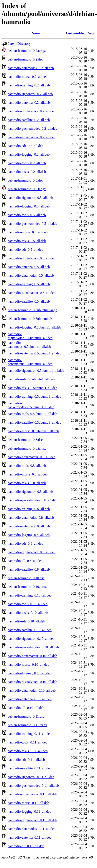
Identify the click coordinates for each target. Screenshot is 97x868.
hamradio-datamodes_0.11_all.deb (32, 829)
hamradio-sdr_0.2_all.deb (25, 146)
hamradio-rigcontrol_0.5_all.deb (30, 198)
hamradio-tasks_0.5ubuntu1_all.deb (32, 388)
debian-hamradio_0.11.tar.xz (27, 725)
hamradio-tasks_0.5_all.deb (27, 241)
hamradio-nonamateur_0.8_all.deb (31, 457)
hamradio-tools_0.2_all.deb (27, 163)
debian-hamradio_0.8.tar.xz (27, 448)
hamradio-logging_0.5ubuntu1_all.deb (34, 327)
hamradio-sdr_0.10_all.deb (26, 621)
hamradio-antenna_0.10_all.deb (30, 699)
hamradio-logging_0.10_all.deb (30, 673)
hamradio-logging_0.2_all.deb (29, 154)
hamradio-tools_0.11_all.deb (27, 742)
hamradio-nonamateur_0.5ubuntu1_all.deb (30, 362)
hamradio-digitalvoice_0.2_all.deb (31, 111)
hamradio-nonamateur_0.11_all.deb (32, 794)
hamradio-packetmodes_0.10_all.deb (33, 647)
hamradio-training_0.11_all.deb (30, 734)
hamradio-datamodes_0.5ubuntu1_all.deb (29, 345)
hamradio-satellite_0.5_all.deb (29, 301)
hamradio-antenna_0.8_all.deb (29, 526)
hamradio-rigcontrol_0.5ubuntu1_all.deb (36, 371)
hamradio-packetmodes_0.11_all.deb (33, 786)
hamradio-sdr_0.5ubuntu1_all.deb (31, 379)
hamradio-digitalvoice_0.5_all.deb (31, 258)
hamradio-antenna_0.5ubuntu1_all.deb (34, 353)
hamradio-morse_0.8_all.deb (28, 474)
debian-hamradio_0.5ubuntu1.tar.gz (32, 310)
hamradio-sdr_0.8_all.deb (25, 543)
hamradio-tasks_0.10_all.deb (28, 613)
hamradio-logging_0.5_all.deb (29, 206)
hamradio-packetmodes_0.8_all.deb (32, 500)
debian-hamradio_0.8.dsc (25, 440)
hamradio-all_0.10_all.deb (26, 708)
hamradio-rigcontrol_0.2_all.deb (30, 94)
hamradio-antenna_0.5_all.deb (29, 267)
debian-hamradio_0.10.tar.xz (28, 587)
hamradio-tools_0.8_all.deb (27, 466)
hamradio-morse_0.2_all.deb (28, 77)
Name (36, 33)
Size (91, 33)
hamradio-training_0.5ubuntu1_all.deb (34, 397)
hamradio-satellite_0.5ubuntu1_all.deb (34, 422)
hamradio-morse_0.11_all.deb (28, 803)
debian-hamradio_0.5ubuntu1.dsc (31, 319)
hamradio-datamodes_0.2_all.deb (31, 68)
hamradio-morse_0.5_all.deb (28, 232)
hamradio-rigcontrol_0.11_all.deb (31, 777)
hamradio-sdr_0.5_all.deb (25, 250)
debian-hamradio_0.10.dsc (26, 578)
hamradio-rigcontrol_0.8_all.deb (30, 492)
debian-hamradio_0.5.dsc (25, 180)
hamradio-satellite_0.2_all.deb (29, 120)
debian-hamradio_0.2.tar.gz (27, 51)
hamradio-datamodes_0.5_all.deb (31, 275)
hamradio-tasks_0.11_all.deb (28, 751)
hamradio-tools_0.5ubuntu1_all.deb (32, 414)
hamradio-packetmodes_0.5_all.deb (32, 224)
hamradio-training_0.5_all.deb (29, 284)
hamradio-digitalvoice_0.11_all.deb (32, 820)
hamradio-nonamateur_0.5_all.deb (31, 293)
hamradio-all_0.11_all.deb (26, 846)
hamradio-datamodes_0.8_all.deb (31, 518)
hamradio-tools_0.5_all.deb (27, 215)
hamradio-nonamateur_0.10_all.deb (32, 656)
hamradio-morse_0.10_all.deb (28, 665)
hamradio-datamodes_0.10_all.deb (32, 690)
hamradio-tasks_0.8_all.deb (27, 483)
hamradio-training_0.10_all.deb (30, 595)
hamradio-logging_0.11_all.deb (29, 811)
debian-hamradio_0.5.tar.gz (27, 189)
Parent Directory (19, 44)
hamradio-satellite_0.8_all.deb (29, 569)
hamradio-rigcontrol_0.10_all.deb (31, 639)
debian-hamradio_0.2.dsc (25, 59)
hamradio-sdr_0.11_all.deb (26, 760)
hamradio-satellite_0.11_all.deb (30, 768)
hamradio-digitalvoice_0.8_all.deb (31, 552)
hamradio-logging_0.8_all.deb (29, 535)
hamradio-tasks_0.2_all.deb (27, 172)
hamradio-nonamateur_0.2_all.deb (31, 137)
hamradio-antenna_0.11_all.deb (30, 837)
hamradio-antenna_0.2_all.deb (29, 103)
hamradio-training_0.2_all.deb (29, 85)
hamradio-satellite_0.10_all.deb (30, 630)
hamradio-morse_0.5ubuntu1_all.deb (33, 431)
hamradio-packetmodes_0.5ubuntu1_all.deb (31, 405)
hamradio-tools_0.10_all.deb (28, 604)
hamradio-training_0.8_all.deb (29, 509)
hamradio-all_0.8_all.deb (25, 561)
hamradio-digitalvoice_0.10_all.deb (32, 682)
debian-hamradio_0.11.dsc (26, 716)
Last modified (76, 33)
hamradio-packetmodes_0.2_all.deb (32, 128)
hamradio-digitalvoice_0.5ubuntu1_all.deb (30, 336)
